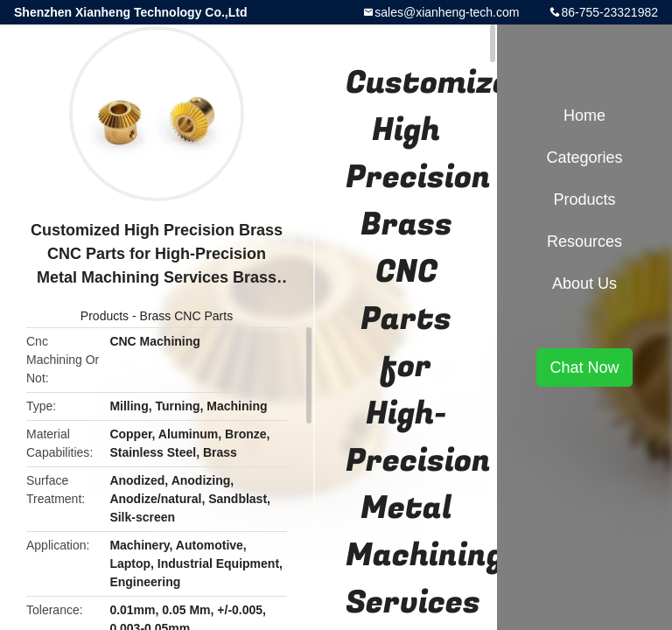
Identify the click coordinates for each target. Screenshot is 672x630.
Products (105, 316)
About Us (584, 283)
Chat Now (584, 367)
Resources (584, 241)
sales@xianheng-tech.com (447, 12)
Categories (584, 157)
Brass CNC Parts (187, 316)
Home (584, 115)
